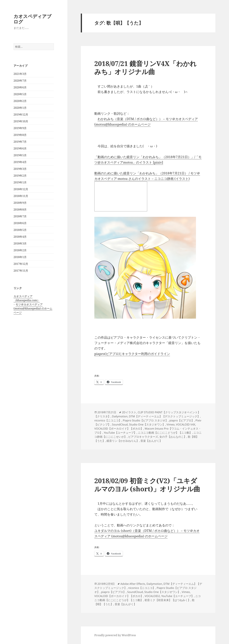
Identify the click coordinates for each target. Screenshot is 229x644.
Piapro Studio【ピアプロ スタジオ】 (145, 420)
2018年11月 (21, 196)
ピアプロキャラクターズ (143, 437)
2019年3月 (20, 169)
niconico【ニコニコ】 (108, 420)
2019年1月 (20, 182)
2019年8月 (20, 135)
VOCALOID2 (152, 596)
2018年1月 (20, 257)
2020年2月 (20, 101)
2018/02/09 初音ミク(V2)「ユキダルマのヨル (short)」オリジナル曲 (147, 485)
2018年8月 (20, 210)
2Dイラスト (129, 412)
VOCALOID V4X (186, 424)
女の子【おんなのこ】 (173, 437)
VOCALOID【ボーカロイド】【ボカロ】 (119, 429)
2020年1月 (20, 108)
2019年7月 (20, 142)
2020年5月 (20, 94)
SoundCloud (120, 424)
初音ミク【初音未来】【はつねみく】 (168, 600)
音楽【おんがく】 (151, 441)
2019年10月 (21, 121)
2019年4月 (20, 162)
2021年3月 (20, 74)
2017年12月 (21, 264)
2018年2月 (20, 250)
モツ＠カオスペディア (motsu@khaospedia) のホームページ (33, 308)
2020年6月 (20, 87)
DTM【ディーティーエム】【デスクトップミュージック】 (164, 416)
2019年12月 (21, 115)
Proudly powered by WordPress (115, 635)
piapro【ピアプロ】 (182, 420)
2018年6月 (20, 223)
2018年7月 (20, 216)
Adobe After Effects (133, 584)
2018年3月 (20, 243)
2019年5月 (20, 155)
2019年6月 (20, 148)
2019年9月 (20, 128)
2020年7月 (20, 81)
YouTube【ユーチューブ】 (120, 433)
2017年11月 (21, 271)
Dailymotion (120, 416)
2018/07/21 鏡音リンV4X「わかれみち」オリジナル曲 (145, 67)
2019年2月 (20, 176)
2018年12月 (21, 189)
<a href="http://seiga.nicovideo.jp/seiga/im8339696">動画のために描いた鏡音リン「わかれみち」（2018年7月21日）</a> (121, 196)
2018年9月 (20, 203)
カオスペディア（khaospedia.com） (27, 298)
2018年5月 (20, 230)
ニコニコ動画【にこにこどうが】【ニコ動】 (165, 433)
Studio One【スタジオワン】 (147, 424)
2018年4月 (20, 237)
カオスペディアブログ (33, 19)
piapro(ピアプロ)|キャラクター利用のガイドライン (132, 354)
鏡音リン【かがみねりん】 (123, 441)
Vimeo (171, 424)
